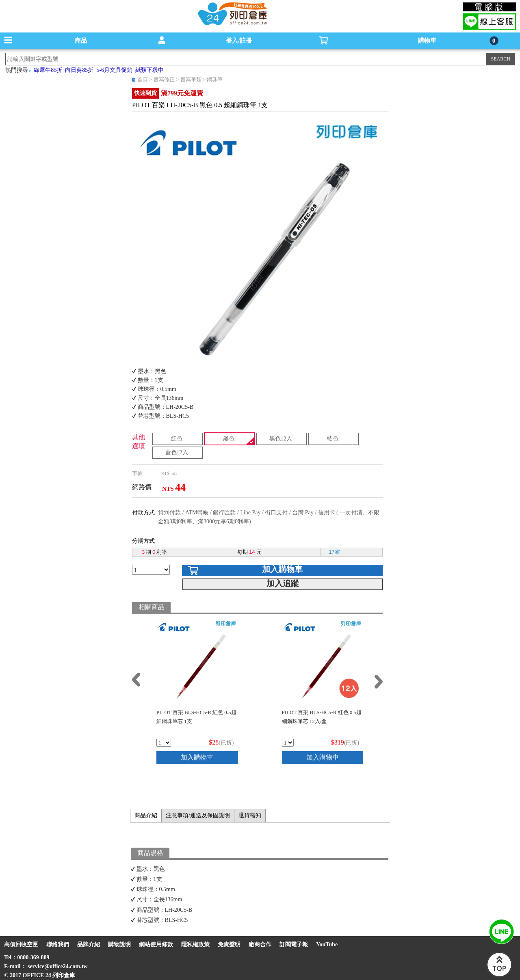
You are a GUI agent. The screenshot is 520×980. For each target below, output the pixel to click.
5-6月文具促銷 (114, 70)
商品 (81, 41)
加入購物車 (282, 569)
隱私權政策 (195, 944)
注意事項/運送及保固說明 (198, 815)
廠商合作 (260, 944)
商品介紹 (146, 815)
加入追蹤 (283, 583)
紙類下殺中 (149, 70)
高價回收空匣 (21, 944)
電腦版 (490, 7)
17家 (334, 552)
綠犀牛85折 (48, 70)
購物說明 (119, 944)
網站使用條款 (156, 944)
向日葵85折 (79, 70)
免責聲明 (229, 944)
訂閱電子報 (294, 944)
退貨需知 (250, 815)
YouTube (327, 944)
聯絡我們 (58, 944)
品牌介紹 (89, 944)
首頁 (143, 79)
